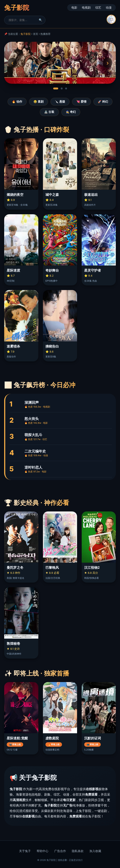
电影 (74, 7)
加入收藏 (95, 851)
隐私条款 (78, 851)
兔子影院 (26, 34)
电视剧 (86, 7)
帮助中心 (43, 851)
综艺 (98, 7)
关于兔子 (25, 851)
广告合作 (60, 851)
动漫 (109, 7)
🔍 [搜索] (41, 20)
